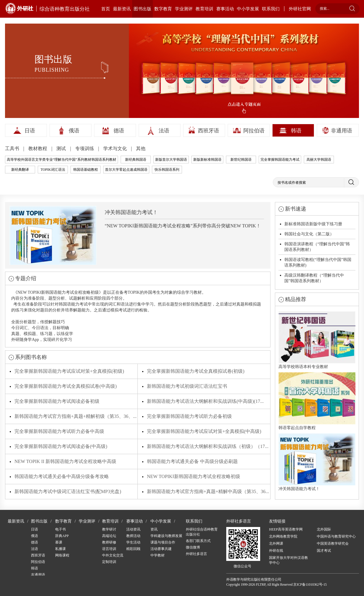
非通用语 (342, 131)
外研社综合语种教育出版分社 (202, 532)
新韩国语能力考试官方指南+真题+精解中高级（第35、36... (208, 491)
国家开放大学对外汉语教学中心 (288, 560)
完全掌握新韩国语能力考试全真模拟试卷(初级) (196, 371)
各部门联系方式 (198, 541)
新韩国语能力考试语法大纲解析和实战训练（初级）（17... (208, 446)
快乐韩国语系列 (167, 170)
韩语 (296, 131)
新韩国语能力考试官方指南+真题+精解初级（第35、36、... (76, 416)
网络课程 (62, 555)
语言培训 (109, 549)
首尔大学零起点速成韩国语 (126, 170)
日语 (30, 131)
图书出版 (142, 9)
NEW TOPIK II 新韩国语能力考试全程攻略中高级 (65, 461)
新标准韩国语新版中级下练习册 (313, 224)
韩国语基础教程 (86, 170)
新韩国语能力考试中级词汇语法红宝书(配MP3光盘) (68, 491)
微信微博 (193, 547)
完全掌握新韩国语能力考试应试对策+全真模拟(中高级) (204, 431)
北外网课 (276, 544)
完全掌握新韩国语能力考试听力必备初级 (189, 416)
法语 (164, 131)
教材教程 (38, 148)
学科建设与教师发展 (166, 536)
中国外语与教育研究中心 (336, 536)
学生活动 (133, 542)
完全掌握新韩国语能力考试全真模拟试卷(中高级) (66, 386)
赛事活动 (225, 9)
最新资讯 (122, 9)
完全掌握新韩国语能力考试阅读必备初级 (57, 401)
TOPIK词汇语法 (53, 170)
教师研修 (109, 542)
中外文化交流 (113, 555)
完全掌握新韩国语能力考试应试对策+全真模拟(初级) (69, 371)
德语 (119, 131)
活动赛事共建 (161, 549)
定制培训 (109, 562)
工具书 (13, 148)
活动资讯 (133, 529)
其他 (141, 148)
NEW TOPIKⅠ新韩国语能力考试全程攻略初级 (194, 476)
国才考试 (324, 551)
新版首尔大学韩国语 (171, 160)
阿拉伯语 (254, 131)
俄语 (74, 131)
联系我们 (271, 9)
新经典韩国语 (136, 160)
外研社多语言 (196, 554)
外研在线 (276, 551)
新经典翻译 (20, 170)
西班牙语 (209, 131)
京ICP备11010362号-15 (310, 584)
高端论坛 (109, 536)
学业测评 (184, 9)
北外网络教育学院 (283, 536)
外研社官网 (300, 9)
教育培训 (204, 9)
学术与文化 (116, 148)
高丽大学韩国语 (319, 160)
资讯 (154, 529)
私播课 (60, 549)
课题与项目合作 (163, 542)
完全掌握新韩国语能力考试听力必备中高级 (59, 431)
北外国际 (324, 529)
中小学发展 (248, 9)
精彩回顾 (133, 549)
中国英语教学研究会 (333, 544)
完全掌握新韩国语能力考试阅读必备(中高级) (61, 446)
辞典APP (62, 536)
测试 (62, 148)
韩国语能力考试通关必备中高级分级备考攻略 (62, 476)
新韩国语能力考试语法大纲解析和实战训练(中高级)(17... (205, 401)
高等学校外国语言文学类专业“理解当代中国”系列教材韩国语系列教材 (62, 160)
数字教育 (163, 9)
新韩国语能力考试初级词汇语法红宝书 (187, 386)
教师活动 (133, 536)
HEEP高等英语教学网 (286, 529)
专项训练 (85, 148)
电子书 (60, 529)
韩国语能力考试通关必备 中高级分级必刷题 (192, 461)
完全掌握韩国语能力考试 (280, 160)
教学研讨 (109, 529)
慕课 (59, 542)
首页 (106, 9)
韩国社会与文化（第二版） (309, 234)
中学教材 (158, 555)
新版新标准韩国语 (207, 160)
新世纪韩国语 (241, 160)
